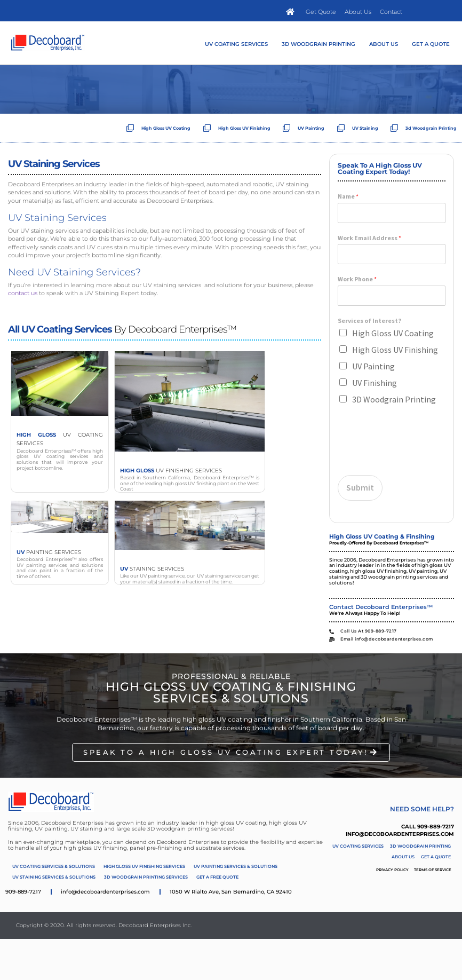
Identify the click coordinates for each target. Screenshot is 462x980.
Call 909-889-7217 (428, 827)
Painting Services (49, 552)
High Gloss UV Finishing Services (144, 866)
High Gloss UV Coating (393, 333)
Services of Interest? (369, 321)
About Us (384, 44)
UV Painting (373, 366)
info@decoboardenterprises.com (400, 834)
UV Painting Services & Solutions (236, 866)
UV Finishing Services (171, 471)
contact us (23, 293)
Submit (360, 487)
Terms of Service (433, 870)
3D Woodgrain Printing (318, 44)
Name (348, 196)
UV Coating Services (236, 44)
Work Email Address (369, 238)
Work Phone (357, 279)
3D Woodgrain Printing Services (146, 877)
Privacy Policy (392, 870)
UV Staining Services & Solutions (54, 877)
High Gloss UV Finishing (395, 350)
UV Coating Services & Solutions (54, 866)
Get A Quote (431, 44)
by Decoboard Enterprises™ (122, 329)
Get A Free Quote (217, 877)
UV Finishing (375, 383)
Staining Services (152, 569)
